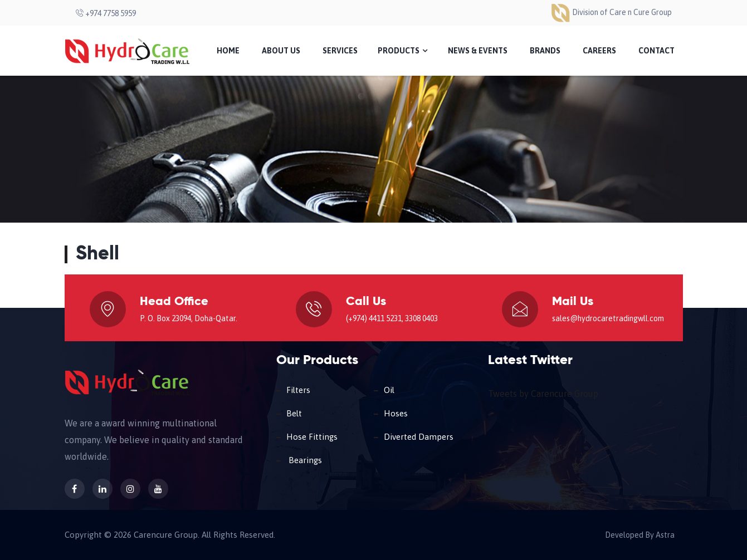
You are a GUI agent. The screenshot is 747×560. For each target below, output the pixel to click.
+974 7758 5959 (106, 13)
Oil (389, 390)
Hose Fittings (312, 437)
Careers (599, 51)
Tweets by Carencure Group (543, 394)
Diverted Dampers (419, 437)
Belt (294, 413)
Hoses (396, 413)
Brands (545, 51)
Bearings (304, 460)
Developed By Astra (638, 535)
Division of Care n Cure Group (611, 12)
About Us (281, 51)
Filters (298, 390)
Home (228, 51)
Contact (656, 51)
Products (402, 51)
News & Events (478, 51)
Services (340, 51)
